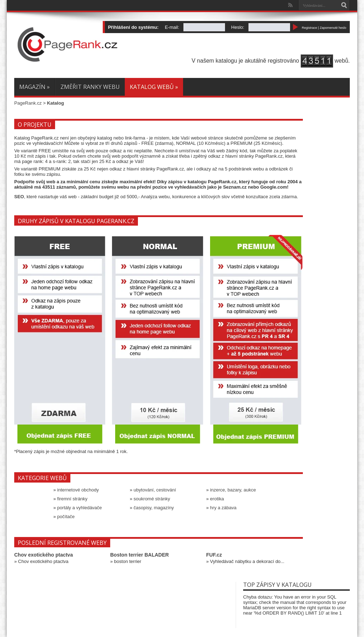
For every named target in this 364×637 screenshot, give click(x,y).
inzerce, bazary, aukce (233, 490)
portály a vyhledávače (80, 508)
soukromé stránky (152, 499)
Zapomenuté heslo (333, 28)
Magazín (34, 87)
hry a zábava (223, 508)
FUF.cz (214, 555)
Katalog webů (154, 87)
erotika (217, 499)
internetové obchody (78, 490)
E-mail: (172, 27)
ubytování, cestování (155, 490)
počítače (66, 517)
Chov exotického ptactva (44, 555)
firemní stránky (72, 499)
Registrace (309, 28)
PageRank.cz (28, 103)
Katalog (55, 103)
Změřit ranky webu (90, 87)
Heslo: (238, 27)
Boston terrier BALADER (140, 555)
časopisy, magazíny (154, 508)
